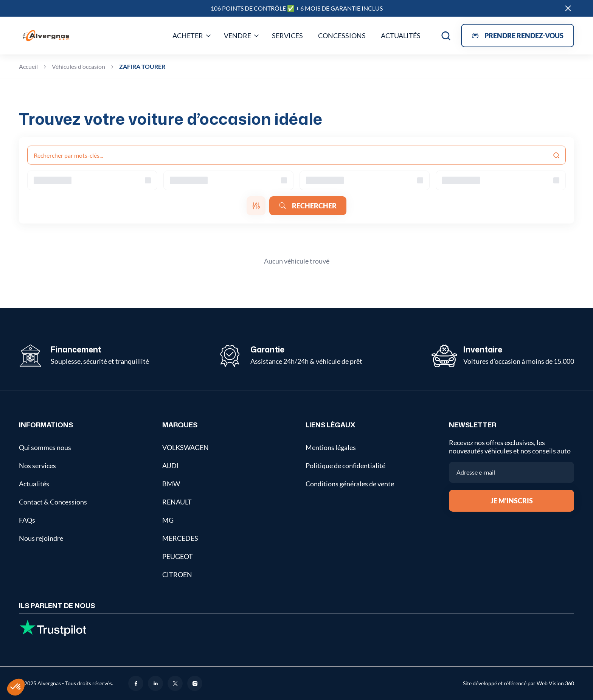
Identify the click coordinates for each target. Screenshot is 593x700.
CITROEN (177, 574)
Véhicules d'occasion (78, 66)
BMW (171, 484)
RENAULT (177, 502)
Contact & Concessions (53, 502)
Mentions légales (331, 447)
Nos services (37, 466)
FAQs (27, 520)
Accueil (28, 66)
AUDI (171, 466)
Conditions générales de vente (350, 484)
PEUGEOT (178, 556)
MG (168, 520)
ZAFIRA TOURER (142, 66)
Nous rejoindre (41, 538)
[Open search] (446, 36)
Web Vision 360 (555, 683)
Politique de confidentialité (345, 466)
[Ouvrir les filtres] (256, 206)
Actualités (34, 484)
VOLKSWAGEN (186, 447)
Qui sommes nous (45, 447)
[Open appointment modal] (518, 36)
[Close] (568, 8)
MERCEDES (180, 538)
